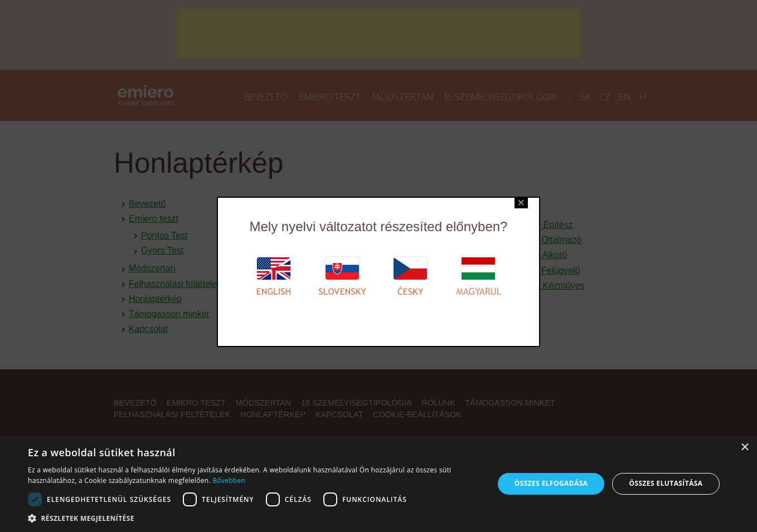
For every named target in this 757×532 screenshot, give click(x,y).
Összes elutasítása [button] (666, 483)
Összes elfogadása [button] (551, 483)
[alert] (378, 484)
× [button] (744, 448)
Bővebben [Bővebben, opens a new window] (229, 480)
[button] (254, 518)
